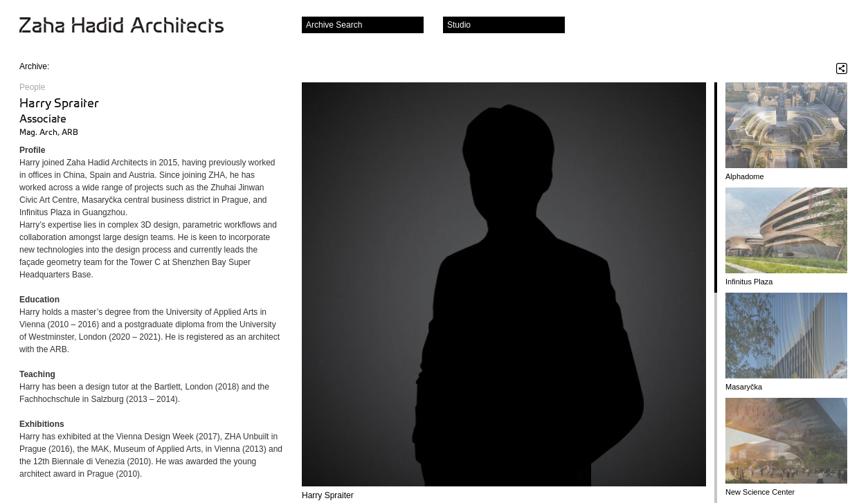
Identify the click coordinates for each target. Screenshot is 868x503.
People (32, 87)
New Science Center (760, 492)
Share (842, 68)
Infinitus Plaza (749, 282)
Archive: (34, 66)
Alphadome (745, 176)
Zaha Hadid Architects (133, 26)
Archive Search (334, 25)
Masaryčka (744, 387)
